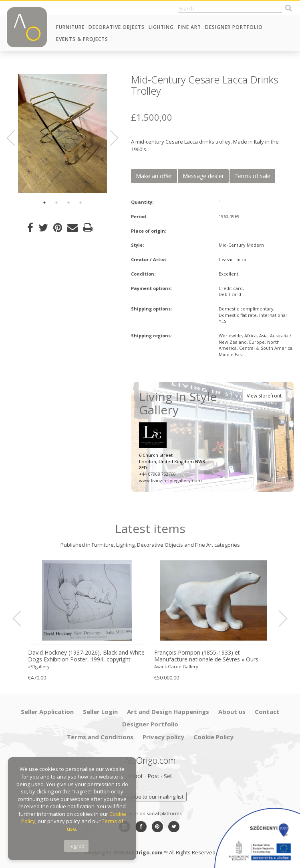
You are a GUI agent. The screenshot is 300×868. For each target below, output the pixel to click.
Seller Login (100, 712)
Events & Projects (82, 39)
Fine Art (189, 27)
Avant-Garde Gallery (176, 666)
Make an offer (154, 176)
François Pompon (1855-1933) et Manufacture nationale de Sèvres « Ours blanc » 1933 (206, 656)
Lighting (161, 27)
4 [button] (81, 203)
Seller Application (47, 712)
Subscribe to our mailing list (150, 797)
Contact (267, 712)
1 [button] (44, 203)
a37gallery (39, 666)
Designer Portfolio (234, 27)
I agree (76, 846)
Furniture (70, 27)
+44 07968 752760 (157, 474)
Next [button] (109, 138)
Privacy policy (163, 737)
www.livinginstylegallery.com (170, 480)
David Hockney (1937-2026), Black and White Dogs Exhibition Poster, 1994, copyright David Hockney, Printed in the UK (86, 656)
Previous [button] (16, 138)
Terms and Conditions (100, 737)
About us (232, 712)
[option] (62, 134)
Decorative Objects (117, 27)
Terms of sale (252, 176)
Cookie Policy (213, 737)
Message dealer (203, 176)
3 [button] (68, 203)
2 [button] (56, 203)
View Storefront (264, 396)
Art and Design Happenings (168, 712)
